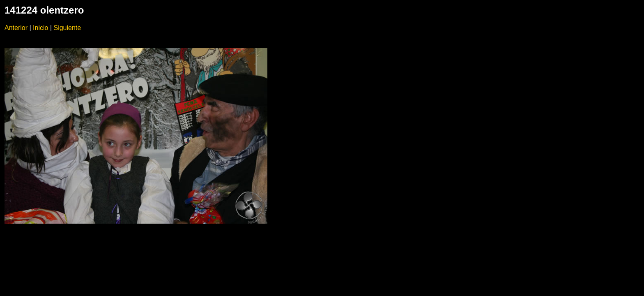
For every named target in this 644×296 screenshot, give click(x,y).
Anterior (16, 28)
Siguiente (67, 28)
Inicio (40, 28)
